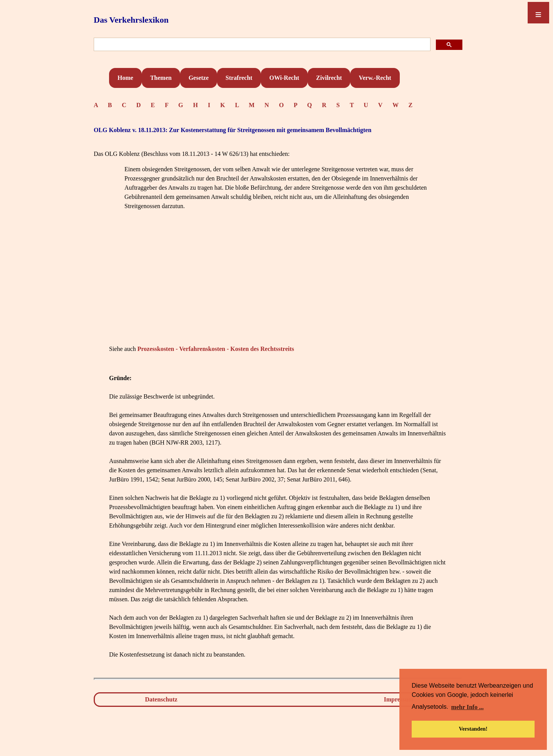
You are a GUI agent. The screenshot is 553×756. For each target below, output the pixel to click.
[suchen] (261, 45)
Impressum (399, 699)
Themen (161, 78)
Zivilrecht (329, 78)
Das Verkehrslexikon (131, 20)
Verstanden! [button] (473, 729)
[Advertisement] (278, 289)
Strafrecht (239, 78)
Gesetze (199, 78)
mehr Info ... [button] (468, 707)
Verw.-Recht (375, 78)
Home (125, 78)
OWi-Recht (284, 78)
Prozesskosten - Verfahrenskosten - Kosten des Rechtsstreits (216, 349)
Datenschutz (161, 699)
